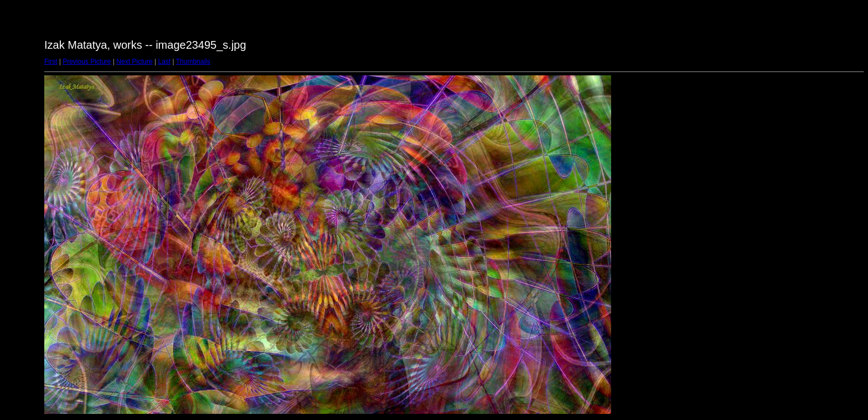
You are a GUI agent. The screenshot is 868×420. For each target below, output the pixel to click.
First (51, 62)
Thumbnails (193, 62)
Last (164, 62)
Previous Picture (87, 62)
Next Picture (134, 62)
